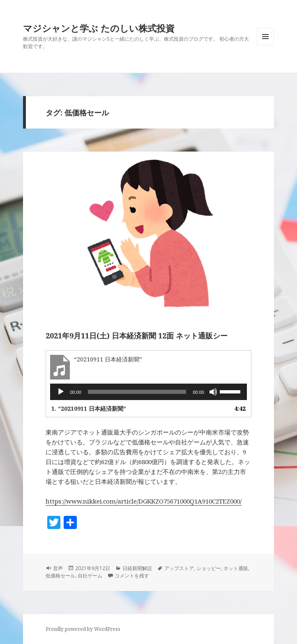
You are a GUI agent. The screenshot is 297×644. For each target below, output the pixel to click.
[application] (148, 392)
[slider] (137, 392)
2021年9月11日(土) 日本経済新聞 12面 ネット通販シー (137, 336)
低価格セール (60, 576)
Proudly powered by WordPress (83, 629)
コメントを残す (132, 576)
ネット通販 (236, 568)
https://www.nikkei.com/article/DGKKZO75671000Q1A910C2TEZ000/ (144, 501)
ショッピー (209, 568)
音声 (58, 568)
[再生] (61, 392)
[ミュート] (213, 392)
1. (89, 408)
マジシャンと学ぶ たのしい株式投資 (99, 28)
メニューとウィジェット (265, 45)
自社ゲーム (90, 576)
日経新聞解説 (137, 568)
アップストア (179, 568)
